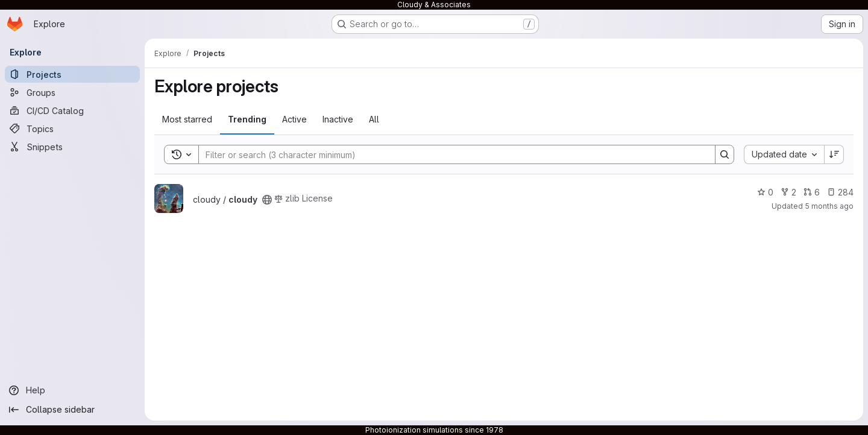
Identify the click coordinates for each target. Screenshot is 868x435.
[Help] (72, 390)
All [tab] (374, 119)
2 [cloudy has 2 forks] (788, 192)
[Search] (451, 154)
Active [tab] (294, 119)
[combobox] (784, 154)
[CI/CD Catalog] (72, 110)
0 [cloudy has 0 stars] (765, 192)
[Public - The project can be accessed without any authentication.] (267, 200)
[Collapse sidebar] (72, 410)
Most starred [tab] (187, 119)
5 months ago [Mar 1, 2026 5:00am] (829, 206)
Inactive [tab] (338, 119)
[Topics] (72, 129)
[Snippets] (72, 147)
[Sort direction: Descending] (834, 154)
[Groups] (72, 92)
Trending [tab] (247, 119)
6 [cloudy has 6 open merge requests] (812, 192)
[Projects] (72, 74)
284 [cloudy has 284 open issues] (840, 192)
